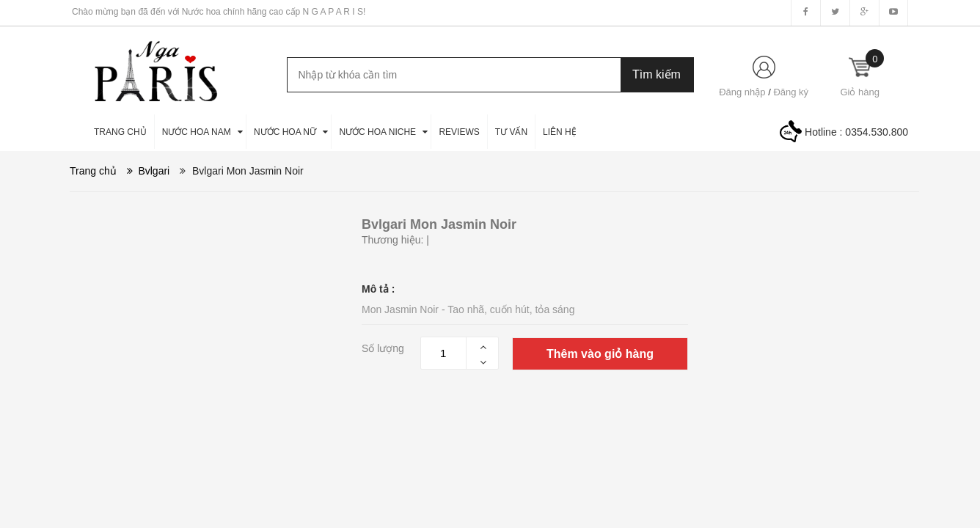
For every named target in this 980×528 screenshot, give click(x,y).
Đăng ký (791, 92)
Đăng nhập (742, 92)
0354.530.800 (877, 132)
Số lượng (383, 348)
